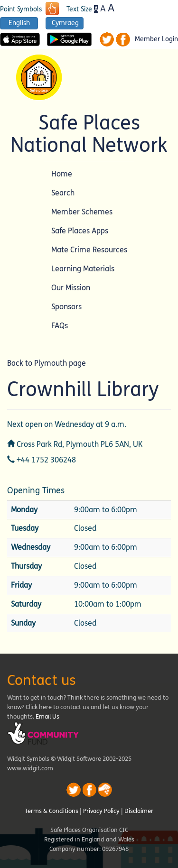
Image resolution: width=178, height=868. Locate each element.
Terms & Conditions (52, 811)
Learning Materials (83, 269)
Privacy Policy (101, 811)
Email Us (47, 717)
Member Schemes (82, 212)
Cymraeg (65, 23)
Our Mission (71, 288)
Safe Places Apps (80, 231)
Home (62, 174)
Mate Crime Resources (89, 250)
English (19, 23)
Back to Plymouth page (47, 363)
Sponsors (66, 307)
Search (63, 193)
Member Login (156, 39)
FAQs (60, 326)
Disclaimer (139, 811)
